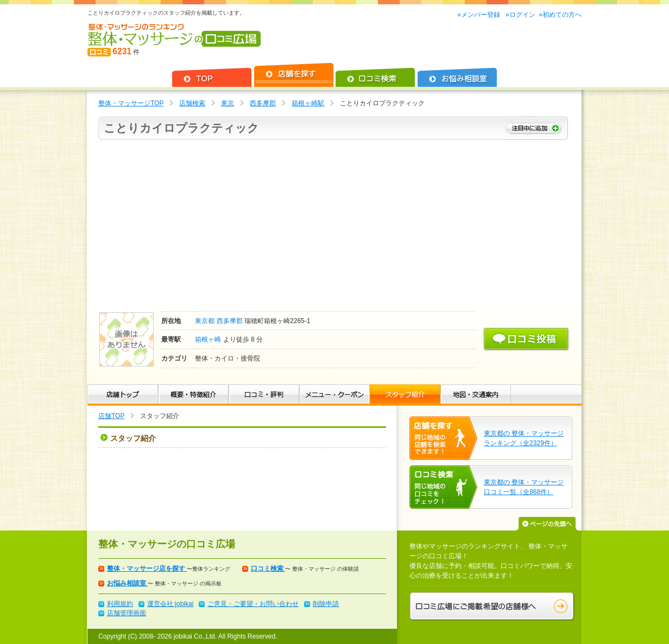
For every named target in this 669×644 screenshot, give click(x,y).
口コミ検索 (268, 569)
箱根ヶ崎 (209, 339)
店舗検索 (192, 103)
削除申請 (326, 604)
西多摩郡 (263, 103)
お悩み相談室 (127, 583)
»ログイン (520, 15)
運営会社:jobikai (170, 604)
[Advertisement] (335, 230)
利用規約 (120, 604)
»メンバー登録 (479, 15)
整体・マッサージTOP (131, 103)
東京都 (206, 321)
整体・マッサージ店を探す (147, 569)
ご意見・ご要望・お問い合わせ (253, 604)
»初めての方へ (560, 15)
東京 (228, 103)
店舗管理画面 (127, 613)
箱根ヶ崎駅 (308, 103)
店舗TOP (111, 416)
